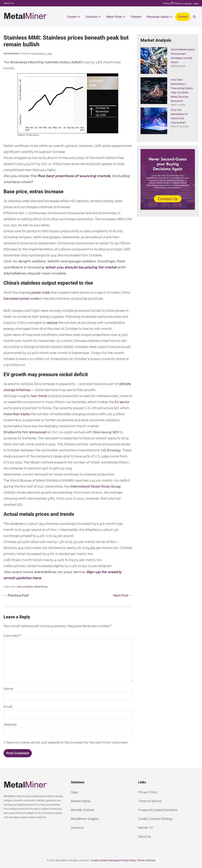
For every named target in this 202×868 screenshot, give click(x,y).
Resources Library (160, 17)
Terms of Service (150, 801)
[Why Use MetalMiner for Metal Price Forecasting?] (154, 114)
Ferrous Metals (25, 587)
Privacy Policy (148, 792)
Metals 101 (146, 828)
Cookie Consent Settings (155, 819)
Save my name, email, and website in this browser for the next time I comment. (68, 742)
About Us (9, 3)
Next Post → (123, 595)
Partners (136, 17)
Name (8, 689)
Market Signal (81, 801)
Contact (183, 17)
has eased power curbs (21, 299)
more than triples (17, 414)
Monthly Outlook (82, 810)
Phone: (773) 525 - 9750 (185, 3)
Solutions (93, 17)
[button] (194, 17)
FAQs (166, 3)
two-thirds (39, 396)
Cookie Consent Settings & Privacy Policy (113, 860)
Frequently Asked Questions (158, 810)
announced (38, 432)
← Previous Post (16, 595)
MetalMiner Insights (85, 819)
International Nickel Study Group (95, 486)
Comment (13, 636)
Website (10, 725)
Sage (75, 792)
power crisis (41, 292)
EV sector (122, 402)
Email (8, 707)
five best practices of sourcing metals (74, 176)
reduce (52, 323)
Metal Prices (116, 17)
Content (74, 17)
